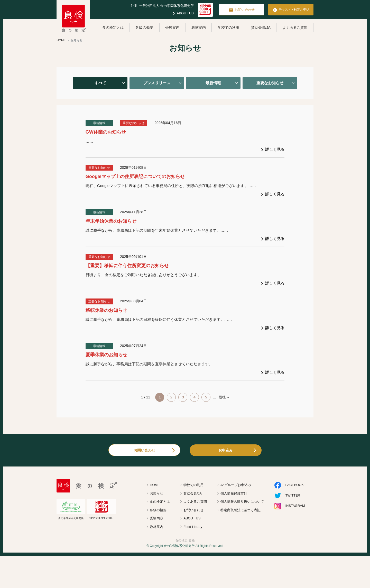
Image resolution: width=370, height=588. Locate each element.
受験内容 (156, 518)
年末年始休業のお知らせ (111, 221)
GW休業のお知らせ (106, 132)
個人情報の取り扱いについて (242, 502)
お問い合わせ (242, 10)
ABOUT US (182, 13)
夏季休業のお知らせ (106, 355)
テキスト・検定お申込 (291, 10)
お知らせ (156, 493)
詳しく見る (272, 150)
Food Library (193, 527)
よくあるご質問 (295, 27)
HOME (155, 485)
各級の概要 (144, 27)
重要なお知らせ (270, 83)
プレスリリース (157, 83)
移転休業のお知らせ (106, 310)
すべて (100, 83)
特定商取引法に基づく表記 (240, 510)
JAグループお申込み (236, 485)
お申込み (226, 450)
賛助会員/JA (261, 27)
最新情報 (213, 83)
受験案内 (172, 27)
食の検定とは (113, 27)
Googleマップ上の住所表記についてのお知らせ (135, 176)
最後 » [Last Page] (224, 397)
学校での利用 (228, 27)
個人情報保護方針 (234, 493)
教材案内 (199, 27)
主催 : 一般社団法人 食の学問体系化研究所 (162, 6)
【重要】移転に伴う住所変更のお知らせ (127, 266)
